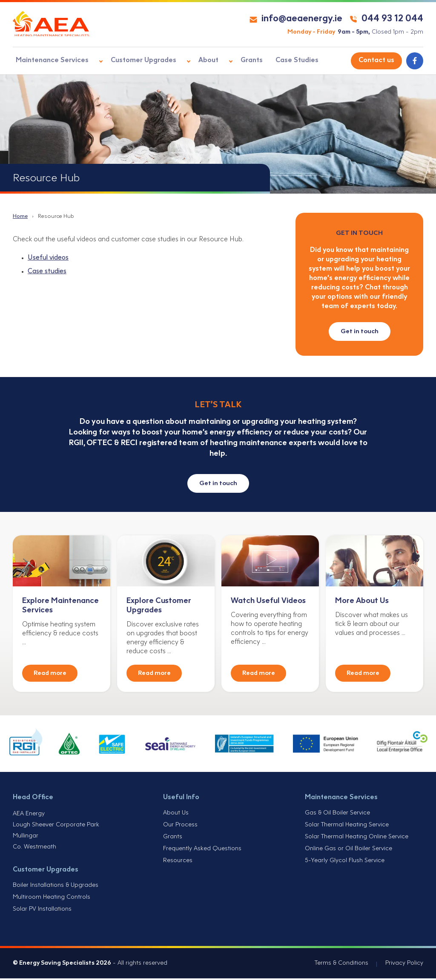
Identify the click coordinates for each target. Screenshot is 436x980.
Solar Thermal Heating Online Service (357, 839)
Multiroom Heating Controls (52, 899)
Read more (50, 675)
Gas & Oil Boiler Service (337, 815)
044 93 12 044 (386, 19)
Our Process (180, 827)
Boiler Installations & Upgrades (56, 887)
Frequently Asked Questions (202, 850)
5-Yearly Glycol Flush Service (345, 862)
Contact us (376, 61)
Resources (178, 862)
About (195, 61)
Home (20, 217)
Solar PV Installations (42, 911)
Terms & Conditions (341, 965)
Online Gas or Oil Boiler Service (349, 850)
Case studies (47, 272)
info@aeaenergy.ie (296, 19)
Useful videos (48, 259)
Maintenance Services (49, 61)
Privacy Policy (404, 965)
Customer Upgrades (135, 61)
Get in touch (360, 331)
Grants (233, 61)
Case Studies (277, 61)
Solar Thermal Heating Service (347, 827)
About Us (176, 815)
